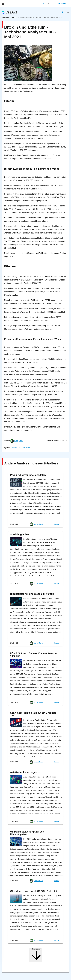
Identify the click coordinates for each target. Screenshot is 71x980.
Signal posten (61, 3)
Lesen (57, 524)
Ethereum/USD (16, 448)
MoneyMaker (19, 441)
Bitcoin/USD (26, 448)
